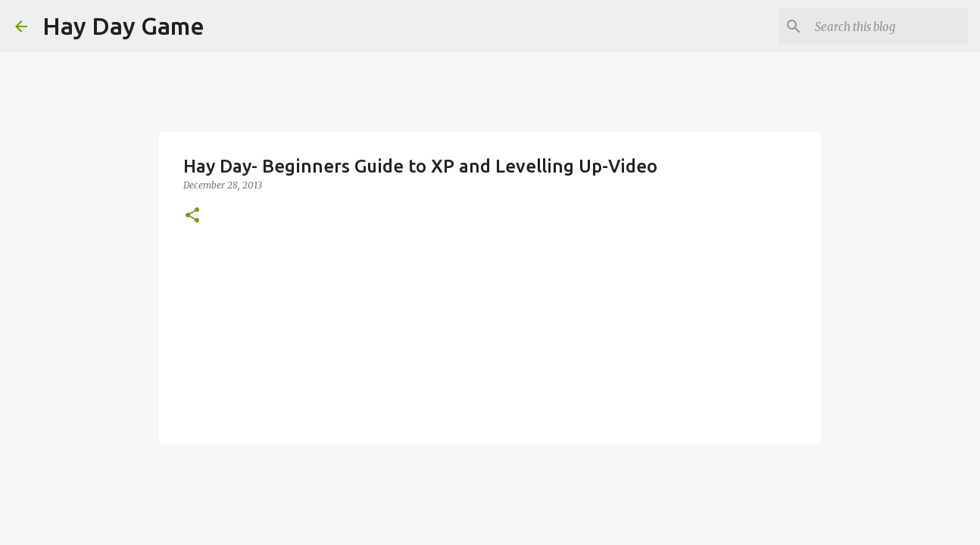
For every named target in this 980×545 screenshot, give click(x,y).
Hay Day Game (123, 26)
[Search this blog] (888, 26)
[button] (192, 216)
